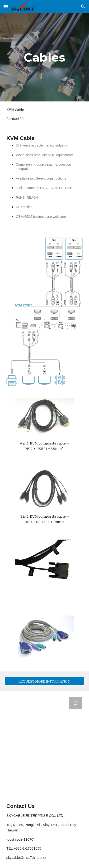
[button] (6, 6)
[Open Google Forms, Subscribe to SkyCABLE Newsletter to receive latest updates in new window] (75, 703)
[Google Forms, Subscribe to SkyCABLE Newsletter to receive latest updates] (45, 743)
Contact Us (15, 119)
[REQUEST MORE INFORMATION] (45, 681)
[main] (45, 57)
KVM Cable (15, 110)
